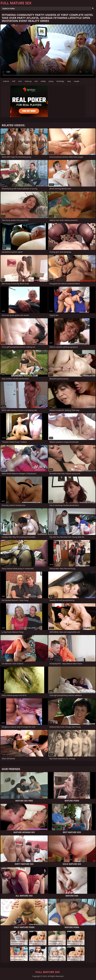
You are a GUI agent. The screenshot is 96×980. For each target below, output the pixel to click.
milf (14, 81)
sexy (69, 81)
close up (28, 81)
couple (76, 81)
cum (20, 81)
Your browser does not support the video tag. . (48, 51)
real (36, 81)
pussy (51, 81)
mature (6, 81)
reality (43, 81)
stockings (60, 81)
